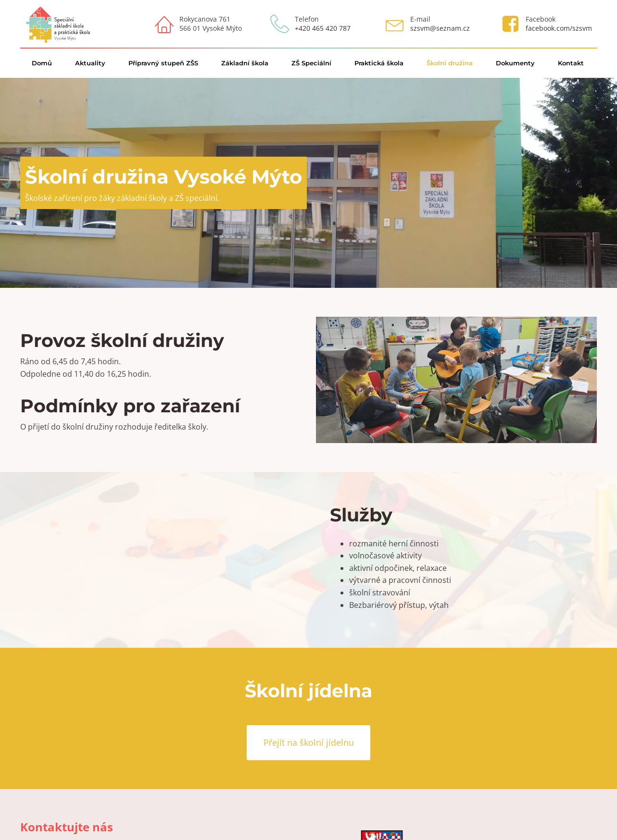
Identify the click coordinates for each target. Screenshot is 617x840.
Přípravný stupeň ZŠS (163, 63)
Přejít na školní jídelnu (309, 742)
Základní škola (245, 63)
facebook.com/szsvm (559, 28)
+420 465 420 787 (323, 28)
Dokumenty (515, 63)
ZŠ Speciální (311, 63)
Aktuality (90, 63)
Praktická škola (379, 63)
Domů (42, 63)
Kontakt (571, 63)
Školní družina (450, 63)
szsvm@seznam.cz (440, 28)
